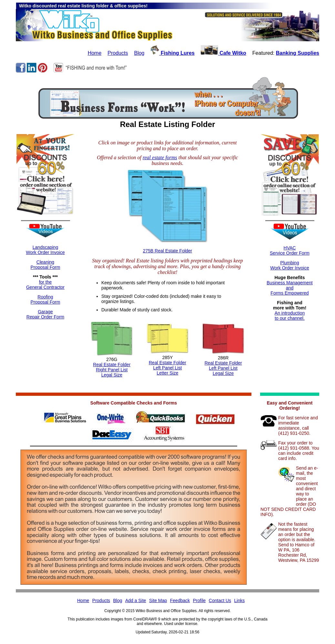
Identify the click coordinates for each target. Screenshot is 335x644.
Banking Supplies (298, 53)
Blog (139, 53)
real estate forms (160, 157)
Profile (199, 600)
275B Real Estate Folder (168, 251)
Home (95, 53)
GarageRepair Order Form (45, 314)
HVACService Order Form (290, 250)
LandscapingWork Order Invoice (45, 250)
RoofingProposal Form (46, 299)
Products (118, 53)
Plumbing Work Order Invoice (289, 265)
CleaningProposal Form (46, 265)
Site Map (158, 600)
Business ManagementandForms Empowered (289, 288)
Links (240, 600)
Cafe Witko (223, 53)
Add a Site (136, 600)
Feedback (180, 600)
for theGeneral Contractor (45, 285)
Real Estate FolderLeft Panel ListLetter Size (167, 368)
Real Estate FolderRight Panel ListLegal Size (112, 370)
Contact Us (220, 600)
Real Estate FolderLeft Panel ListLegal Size (223, 368)
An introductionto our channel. (290, 316)
